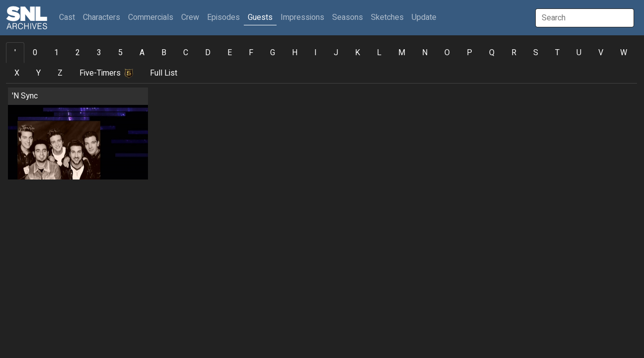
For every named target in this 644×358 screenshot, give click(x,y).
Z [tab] (60, 73)
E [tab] (230, 53)
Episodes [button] (223, 17)
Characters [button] (102, 17)
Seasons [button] (348, 17)
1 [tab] (56, 53)
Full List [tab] (164, 73)
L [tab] (379, 53)
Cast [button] (69, 17)
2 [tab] (78, 53)
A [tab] (142, 53)
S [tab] (536, 53)
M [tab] (402, 53)
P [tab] (469, 53)
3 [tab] (99, 53)
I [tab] (316, 53)
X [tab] (17, 73)
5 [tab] (120, 53)
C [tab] (186, 53)
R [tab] (514, 53)
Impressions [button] (302, 17)
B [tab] (164, 53)
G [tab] (273, 53)
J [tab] (336, 53)
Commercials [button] (151, 17)
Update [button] (424, 17)
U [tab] (579, 53)
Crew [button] (190, 17)
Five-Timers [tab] (106, 73)
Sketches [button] (387, 17)
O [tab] (447, 53)
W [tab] (624, 53)
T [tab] (557, 53)
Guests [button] (260, 17)
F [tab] (251, 53)
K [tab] (358, 53)
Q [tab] (492, 53)
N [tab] (425, 53)
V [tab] (601, 53)
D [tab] (208, 53)
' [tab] (15, 53)
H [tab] (295, 53)
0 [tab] (35, 53)
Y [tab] (38, 73)
